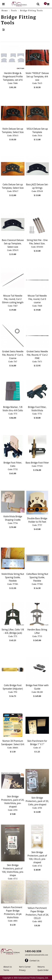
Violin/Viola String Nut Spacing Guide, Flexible (13, 577)
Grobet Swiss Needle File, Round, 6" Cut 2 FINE (37, 355)
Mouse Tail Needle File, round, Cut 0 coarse (37, 299)
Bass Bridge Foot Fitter (37, 463)
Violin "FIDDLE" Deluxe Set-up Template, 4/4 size (37, 77)
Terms (6, 970)
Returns (41, 967)
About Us (8, 967)
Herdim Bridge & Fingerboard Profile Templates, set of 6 (13, 77)
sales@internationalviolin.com (36, 955)
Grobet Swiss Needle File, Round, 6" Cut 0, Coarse (13, 355)
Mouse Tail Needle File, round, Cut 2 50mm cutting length (13, 299)
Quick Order (43, 970)
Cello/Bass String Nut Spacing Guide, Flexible (37, 577)
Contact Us (34, 961)
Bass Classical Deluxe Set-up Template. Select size (13, 243)
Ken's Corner (25, 967)
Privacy (22, 970)
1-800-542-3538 (33, 951)
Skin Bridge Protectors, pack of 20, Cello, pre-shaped (37, 801)
